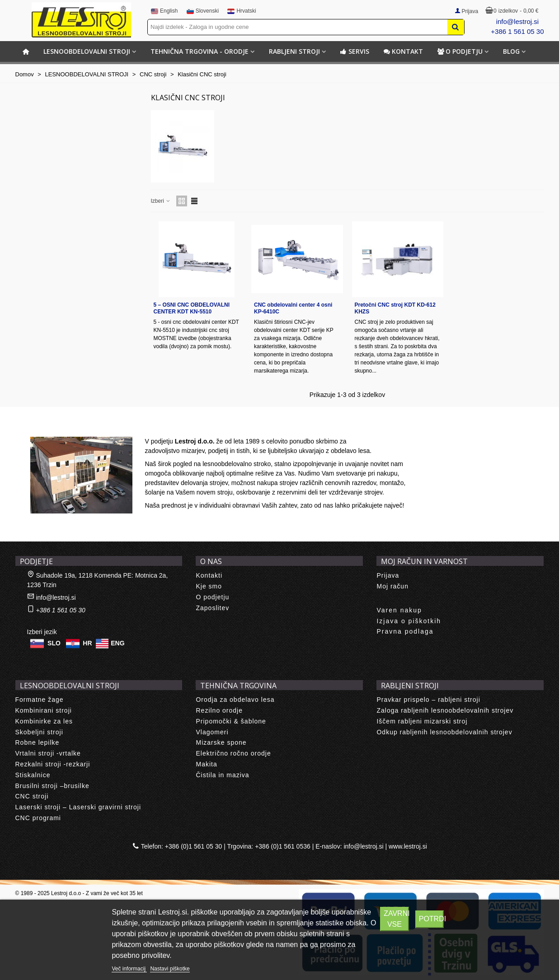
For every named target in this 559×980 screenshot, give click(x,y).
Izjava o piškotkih (409, 621)
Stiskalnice (33, 775)
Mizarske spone (221, 742)
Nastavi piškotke (170, 969)
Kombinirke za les (44, 721)
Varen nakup (399, 610)
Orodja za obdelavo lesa (235, 700)
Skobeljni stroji (39, 732)
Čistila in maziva (222, 775)
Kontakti (209, 575)
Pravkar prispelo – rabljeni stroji (428, 700)
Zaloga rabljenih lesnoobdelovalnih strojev (445, 710)
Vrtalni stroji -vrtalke (48, 753)
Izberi (161, 201)
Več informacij (129, 969)
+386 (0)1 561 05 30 (194, 846)
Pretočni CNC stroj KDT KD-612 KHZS (395, 308)
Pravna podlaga (405, 631)
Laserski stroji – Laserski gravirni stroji (78, 807)
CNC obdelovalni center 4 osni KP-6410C (293, 308)
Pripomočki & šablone (231, 721)
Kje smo (209, 586)
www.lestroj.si (408, 846)
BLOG (511, 51)
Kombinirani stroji (44, 710)
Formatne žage (40, 700)
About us (38, 427)
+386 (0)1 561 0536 (283, 846)
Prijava (388, 575)
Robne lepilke (38, 742)
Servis (355, 51)
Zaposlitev (212, 608)
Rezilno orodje (219, 710)
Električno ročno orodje (233, 753)
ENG (117, 643)
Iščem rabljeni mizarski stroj (422, 721)
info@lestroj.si (517, 21)
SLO (54, 643)
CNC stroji (32, 796)
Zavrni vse (396, 919)
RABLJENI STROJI (294, 51)
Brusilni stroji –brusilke (52, 786)
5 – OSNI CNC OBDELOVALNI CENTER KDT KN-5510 (192, 308)
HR (87, 643)
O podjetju (460, 51)
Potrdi (431, 919)
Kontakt (403, 51)
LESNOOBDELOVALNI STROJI (87, 51)
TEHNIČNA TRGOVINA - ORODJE (200, 51)
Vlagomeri (212, 732)
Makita (206, 764)
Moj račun (392, 586)
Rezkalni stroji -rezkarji (53, 764)
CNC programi (38, 818)
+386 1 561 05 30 (517, 31)
